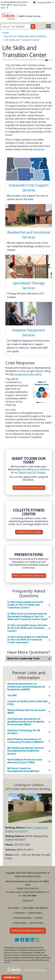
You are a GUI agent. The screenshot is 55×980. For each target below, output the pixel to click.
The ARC (12, 695)
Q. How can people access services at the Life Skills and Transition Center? (27, 628)
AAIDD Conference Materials (29, 576)
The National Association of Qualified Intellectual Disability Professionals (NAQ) (26, 722)
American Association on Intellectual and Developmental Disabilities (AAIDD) (26, 686)
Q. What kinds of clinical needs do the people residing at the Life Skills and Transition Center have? (27, 616)
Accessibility (13, 908)
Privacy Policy (20, 923)
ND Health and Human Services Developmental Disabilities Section (26, 751)
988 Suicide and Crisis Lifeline (26, 374)
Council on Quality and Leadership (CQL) (27, 703)
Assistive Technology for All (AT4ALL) (24, 732)
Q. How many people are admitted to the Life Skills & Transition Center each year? (28, 640)
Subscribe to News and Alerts (27, 930)
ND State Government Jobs (29, 488)
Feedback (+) (12, 977)
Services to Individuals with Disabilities (26, 36)
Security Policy (37, 923)
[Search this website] (33, 27)
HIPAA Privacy (35, 913)
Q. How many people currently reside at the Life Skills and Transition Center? (25, 605)
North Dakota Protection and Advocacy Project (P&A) (25, 761)
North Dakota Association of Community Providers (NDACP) (25, 741)
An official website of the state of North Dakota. (14, 5)
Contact (39, 918)
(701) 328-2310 (31, 888)
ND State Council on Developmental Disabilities (23, 770)
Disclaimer (20, 913)
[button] (17, 941)
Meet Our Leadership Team (24, 658)
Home (5, 33)
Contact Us (28, 901)
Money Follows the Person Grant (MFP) (26, 711)
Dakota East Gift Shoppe (32, 472)
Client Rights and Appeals (35, 908)
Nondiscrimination (23, 918)
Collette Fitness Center (29, 532)
